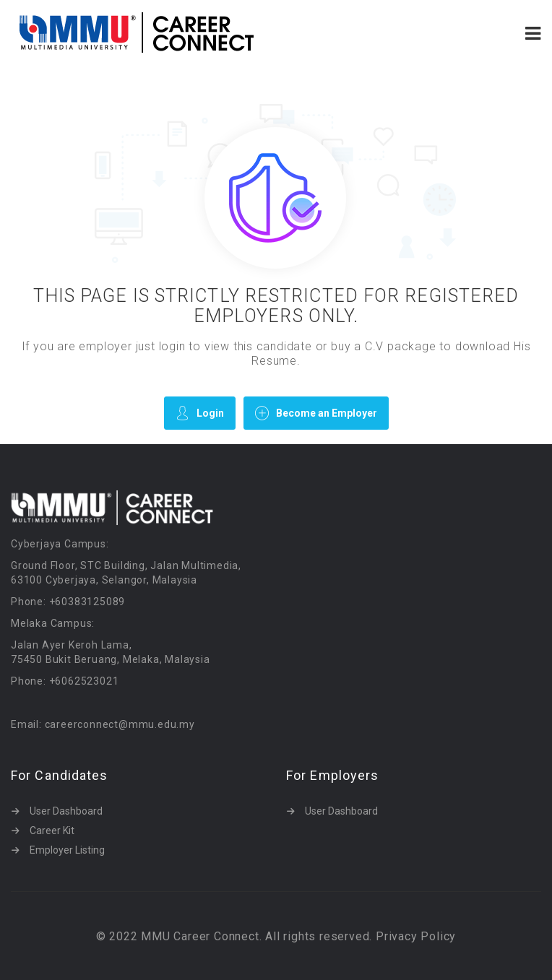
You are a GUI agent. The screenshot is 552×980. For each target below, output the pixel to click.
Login (200, 413)
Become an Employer (316, 413)
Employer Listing (67, 850)
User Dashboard (66, 811)
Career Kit (52, 831)
